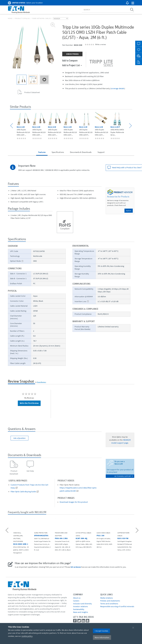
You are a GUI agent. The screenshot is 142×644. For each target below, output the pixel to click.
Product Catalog (22, 18)
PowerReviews (41, 382)
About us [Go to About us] (77, 598)
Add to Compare (70, 60)
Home (10, 18)
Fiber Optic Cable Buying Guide (23, 492)
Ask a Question (20, 438)
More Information (102, 637)
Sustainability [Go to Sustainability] (79, 609)
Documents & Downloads (81, 152)
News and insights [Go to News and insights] (81, 612)
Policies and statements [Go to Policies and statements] (110, 601)
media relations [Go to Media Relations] (107, 598)
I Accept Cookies (101, 631)
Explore (129, 211)
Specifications (58, 152)
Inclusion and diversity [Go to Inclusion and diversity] (82, 604)
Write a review (101, 44)
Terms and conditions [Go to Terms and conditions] (109, 604)
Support (101, 152)
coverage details (118, 88)
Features (42, 152)
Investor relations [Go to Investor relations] (81, 606)
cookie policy (27, 636)
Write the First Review (29, 403)
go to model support (124, 476)
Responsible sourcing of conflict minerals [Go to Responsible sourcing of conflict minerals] (117, 606)
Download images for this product (74, 502)
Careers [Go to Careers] (76, 601)
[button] (133, 3)
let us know (76, 567)
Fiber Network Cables (41, 18)
